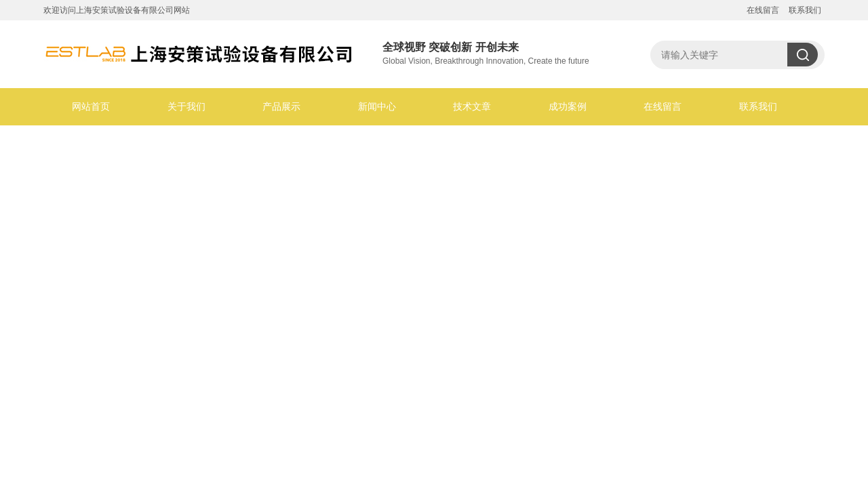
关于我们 (186, 106)
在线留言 (763, 10)
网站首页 (91, 106)
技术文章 (472, 106)
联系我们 (805, 10)
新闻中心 (377, 106)
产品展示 (281, 106)
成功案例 (568, 106)
